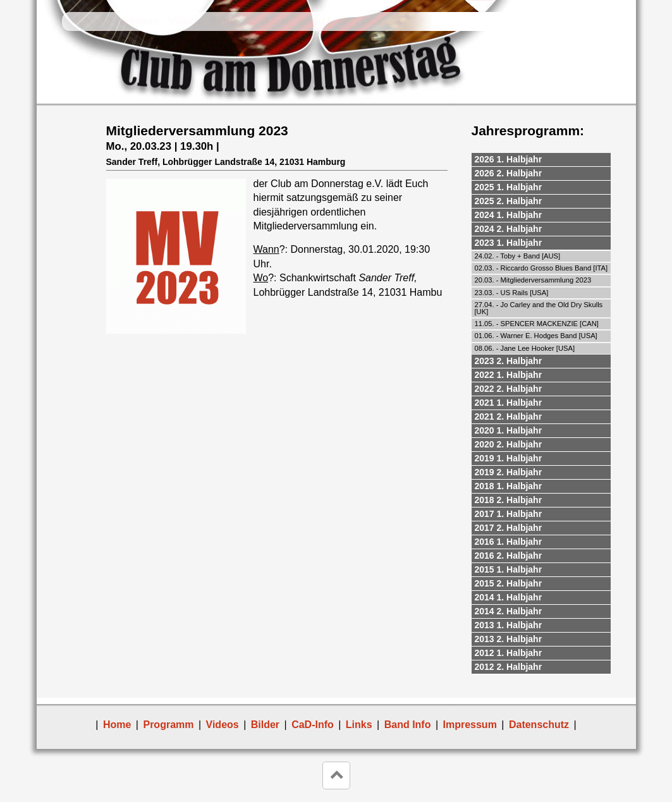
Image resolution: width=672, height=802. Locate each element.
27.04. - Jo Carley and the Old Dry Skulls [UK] (539, 308)
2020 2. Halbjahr (509, 444)
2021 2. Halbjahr (509, 416)
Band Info (322, 21)
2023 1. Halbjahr (509, 243)
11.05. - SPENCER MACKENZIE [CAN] (537, 324)
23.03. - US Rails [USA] (512, 293)
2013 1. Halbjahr (509, 625)
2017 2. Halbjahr (509, 528)
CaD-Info (269, 21)
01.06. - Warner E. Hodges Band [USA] (536, 336)
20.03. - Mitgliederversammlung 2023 (533, 280)
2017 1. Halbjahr (509, 514)
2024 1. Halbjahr (509, 215)
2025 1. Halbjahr (509, 187)
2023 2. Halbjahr (509, 361)
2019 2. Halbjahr (509, 472)
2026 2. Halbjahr (509, 173)
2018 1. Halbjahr (509, 486)
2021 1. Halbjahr (509, 403)
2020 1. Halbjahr (509, 430)
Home (85, 21)
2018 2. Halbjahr (509, 500)
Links (369, 21)
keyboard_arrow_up (336, 775)
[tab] (541, 160)
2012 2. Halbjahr (509, 667)
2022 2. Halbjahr (509, 389)
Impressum (470, 725)
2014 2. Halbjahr (509, 611)
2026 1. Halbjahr (509, 159)
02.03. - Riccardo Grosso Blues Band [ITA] (541, 268)
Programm (133, 21)
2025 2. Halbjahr (509, 201)
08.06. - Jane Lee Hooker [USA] (525, 348)
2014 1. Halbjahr (509, 597)
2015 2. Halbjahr (509, 583)
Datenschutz (539, 725)
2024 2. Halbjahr (509, 229)
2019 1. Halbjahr (509, 458)
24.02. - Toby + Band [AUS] (518, 256)
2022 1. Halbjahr (509, 375)
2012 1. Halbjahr (509, 653)
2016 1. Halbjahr (509, 542)
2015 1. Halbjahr (509, 569)
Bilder (225, 21)
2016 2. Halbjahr (509, 556)
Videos (185, 21)
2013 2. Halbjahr (509, 639)
